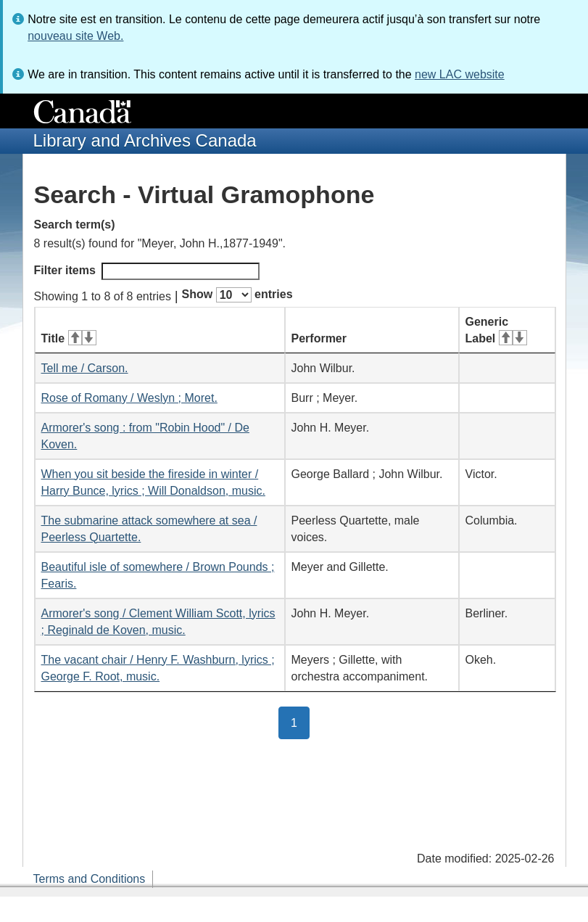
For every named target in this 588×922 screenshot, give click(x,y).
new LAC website (460, 74)
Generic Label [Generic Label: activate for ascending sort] (496, 330)
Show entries (237, 295)
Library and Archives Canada (145, 140)
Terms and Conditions (90, 879)
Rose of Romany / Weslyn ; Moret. (129, 398)
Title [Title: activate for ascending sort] (69, 338)
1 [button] (300, 722)
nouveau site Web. (75, 36)
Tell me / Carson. (85, 368)
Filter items (147, 271)
